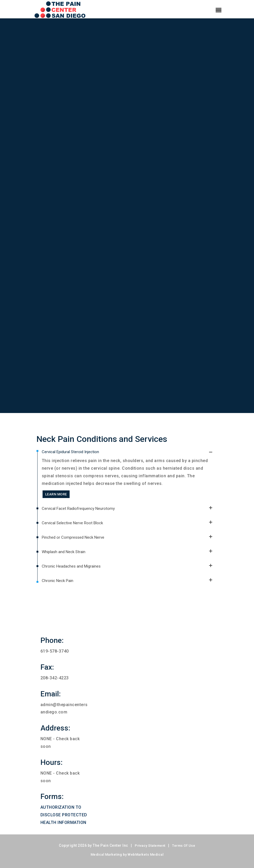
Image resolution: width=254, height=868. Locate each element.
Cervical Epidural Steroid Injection (130, 452)
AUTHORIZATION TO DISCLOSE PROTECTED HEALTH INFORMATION (64, 815)
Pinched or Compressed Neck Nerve (130, 543)
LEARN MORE (56, 494)
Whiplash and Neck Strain (130, 557)
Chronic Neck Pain (130, 581)
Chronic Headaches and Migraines (130, 572)
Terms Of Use (184, 846)
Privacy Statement (150, 846)
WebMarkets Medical (146, 854)
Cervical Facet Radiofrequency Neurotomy (130, 514)
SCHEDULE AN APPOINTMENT (125, 390)
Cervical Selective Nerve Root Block (130, 528)
